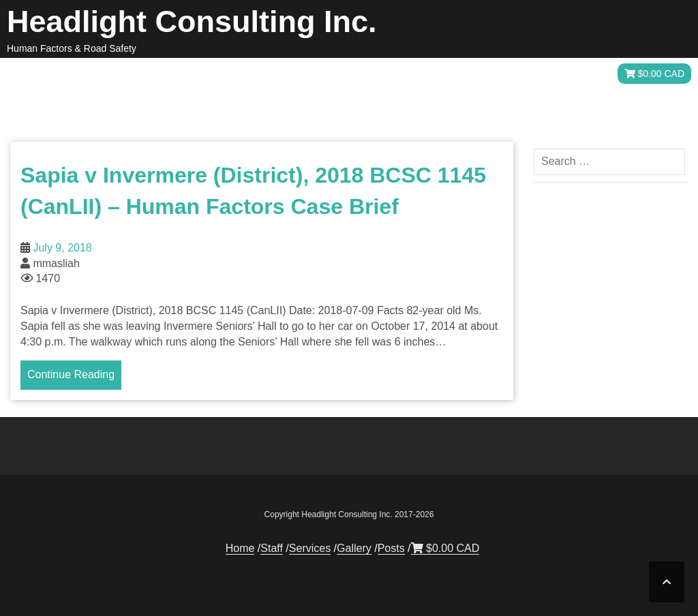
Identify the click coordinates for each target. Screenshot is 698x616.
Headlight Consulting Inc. (192, 21)
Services (434, 74)
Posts (561, 74)
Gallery (502, 74)
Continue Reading (71, 374)
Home (323, 74)
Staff (374, 74)
